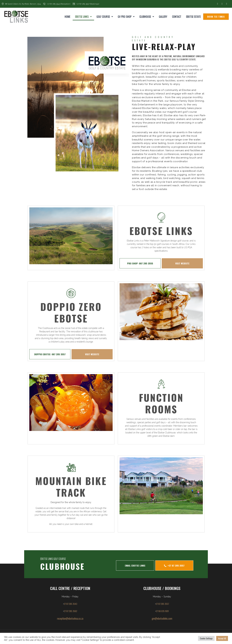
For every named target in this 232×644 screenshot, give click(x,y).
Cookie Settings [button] (206, 638)
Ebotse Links (83, 17)
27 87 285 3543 (71, 604)
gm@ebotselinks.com (162, 618)
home (67, 17)
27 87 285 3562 (71, 611)
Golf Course (105, 17)
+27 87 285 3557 (174, 565)
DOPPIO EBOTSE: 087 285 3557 (50, 354)
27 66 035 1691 (162, 611)
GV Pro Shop (126, 17)
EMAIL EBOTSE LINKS (135, 565)
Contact (177, 17)
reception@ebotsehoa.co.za (70, 618)
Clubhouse (147, 17)
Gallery (163, 17)
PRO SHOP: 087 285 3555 (140, 263)
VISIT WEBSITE (182, 263)
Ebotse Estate (193, 17)
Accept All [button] (222, 638)
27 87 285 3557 (162, 604)
